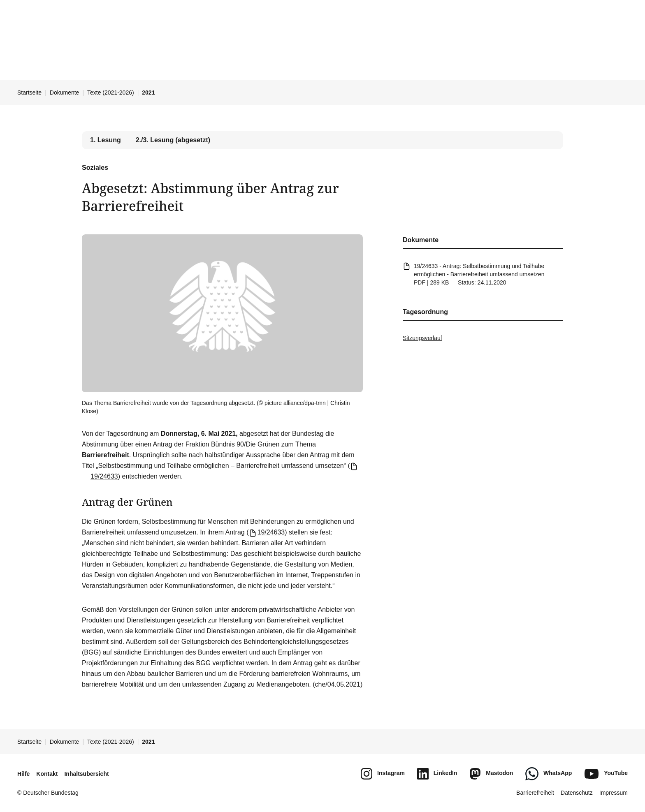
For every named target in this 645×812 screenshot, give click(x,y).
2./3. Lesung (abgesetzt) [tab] (173, 140)
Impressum (614, 793)
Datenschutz (577, 793)
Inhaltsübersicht (86, 774)
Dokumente (65, 93)
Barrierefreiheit (535, 793)
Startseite (29, 93)
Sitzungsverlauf (422, 338)
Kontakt (47, 774)
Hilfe (23, 774)
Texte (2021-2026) (111, 93)
